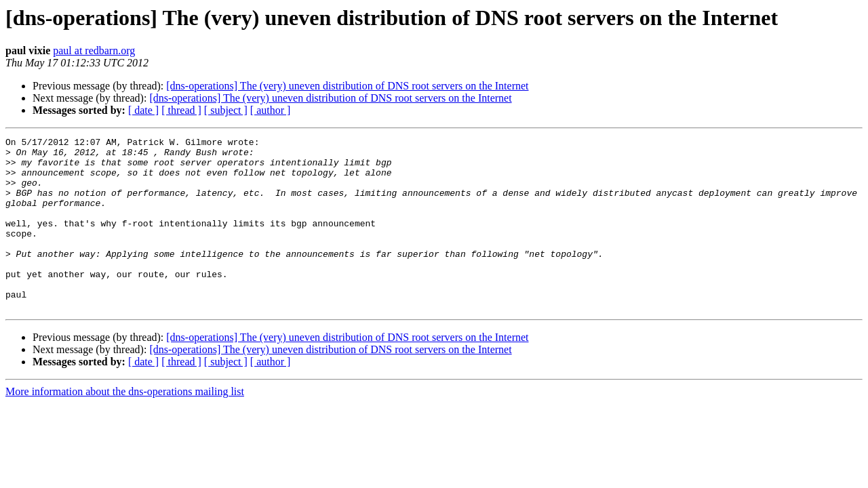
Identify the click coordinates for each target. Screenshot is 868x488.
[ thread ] (181, 110)
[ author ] (271, 110)
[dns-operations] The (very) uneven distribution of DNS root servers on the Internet (347, 86)
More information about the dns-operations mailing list (125, 426)
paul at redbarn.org (94, 50)
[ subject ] (226, 110)
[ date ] (143, 110)
